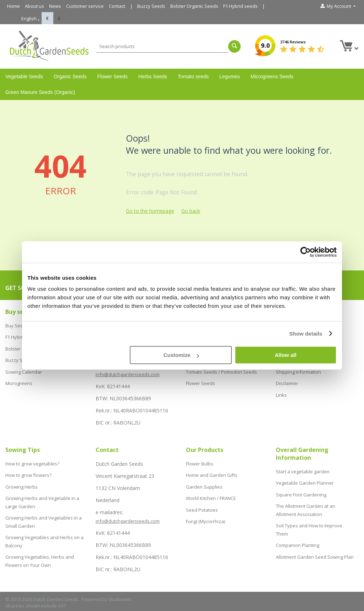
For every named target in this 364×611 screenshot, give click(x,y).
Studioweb (120, 599)
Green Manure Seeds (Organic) (40, 92)
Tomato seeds (193, 77)
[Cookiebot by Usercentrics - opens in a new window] (306, 252)
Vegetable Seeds (24, 77)
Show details (306, 334)
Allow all (286, 355)
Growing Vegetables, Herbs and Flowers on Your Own (40, 546)
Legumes (230, 77)
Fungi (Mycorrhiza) (205, 513)
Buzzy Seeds (151, 6)
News (55, 6)
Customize (181, 355)
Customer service (85, 6)
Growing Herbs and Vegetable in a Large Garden (42, 496)
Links (281, 385)
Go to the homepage (150, 211)
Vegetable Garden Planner (305, 481)
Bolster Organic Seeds (194, 6)
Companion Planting (298, 534)
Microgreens (19, 375)
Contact (117, 6)
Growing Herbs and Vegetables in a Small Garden (44, 513)
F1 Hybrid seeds (240, 6)
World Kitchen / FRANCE (211, 493)
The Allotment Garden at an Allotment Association (306, 504)
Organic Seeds (70, 77)
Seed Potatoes (202, 503)
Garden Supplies (204, 483)
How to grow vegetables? (32, 463)
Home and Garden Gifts (212, 473)
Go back (191, 211)
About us (34, 6)
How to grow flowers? (28, 473)
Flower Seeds (112, 77)
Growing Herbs (22, 483)
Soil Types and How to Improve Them (309, 521)
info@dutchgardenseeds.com (128, 374)
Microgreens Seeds (272, 77)
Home (14, 6)
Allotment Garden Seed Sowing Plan (315, 544)
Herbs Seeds (153, 77)
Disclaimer (287, 375)
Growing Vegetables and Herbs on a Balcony (44, 529)
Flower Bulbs (200, 463)
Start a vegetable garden (303, 471)
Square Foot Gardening (301, 491)
